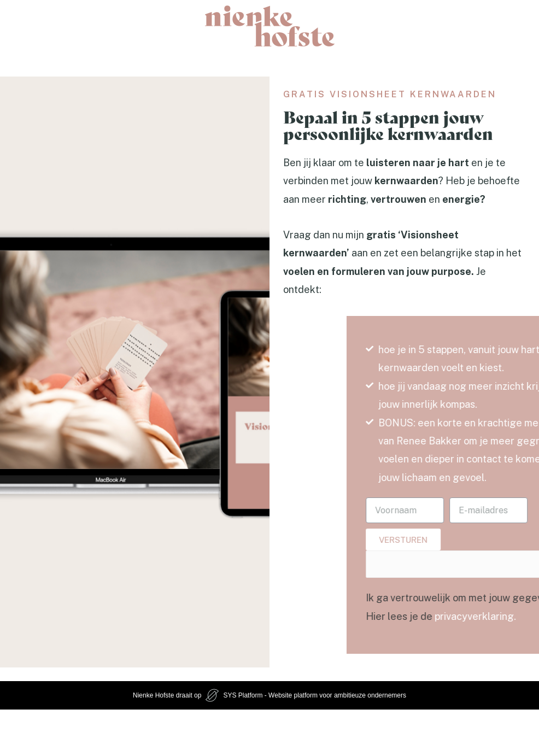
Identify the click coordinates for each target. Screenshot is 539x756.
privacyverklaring (493, 616)
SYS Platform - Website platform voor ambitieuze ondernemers (315, 695)
